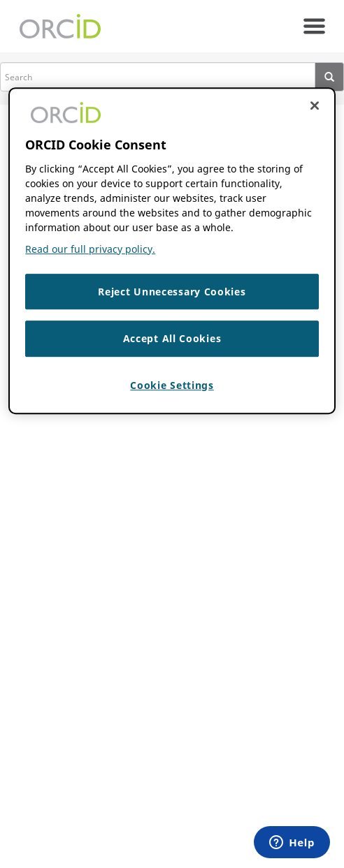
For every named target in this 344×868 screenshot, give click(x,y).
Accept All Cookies (172, 338)
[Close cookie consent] (315, 106)
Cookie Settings (172, 385)
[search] (158, 77)
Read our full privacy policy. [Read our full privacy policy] (90, 249)
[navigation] (314, 26)
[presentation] (330, 77)
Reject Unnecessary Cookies (172, 292)
